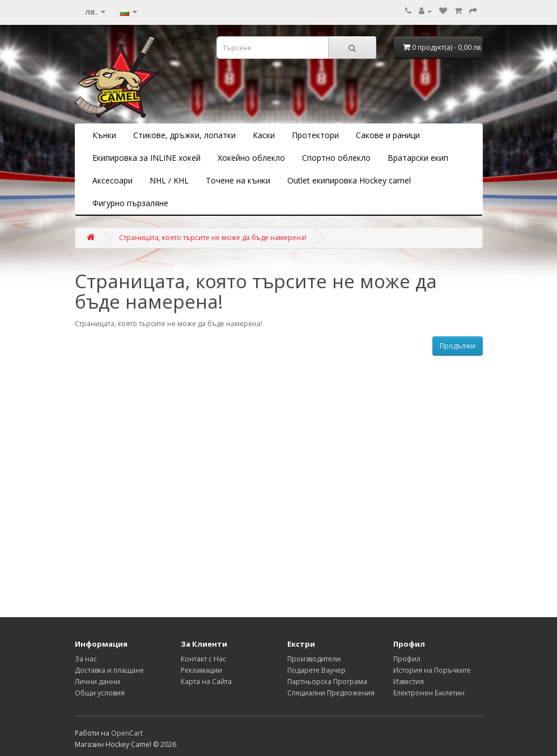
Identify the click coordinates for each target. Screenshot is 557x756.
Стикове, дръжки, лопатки (184, 135)
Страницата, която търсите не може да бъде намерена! (213, 238)
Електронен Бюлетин (429, 693)
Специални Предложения (331, 693)
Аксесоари (112, 180)
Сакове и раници (388, 135)
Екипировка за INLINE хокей (146, 158)
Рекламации (201, 670)
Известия (409, 682)
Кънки (104, 135)
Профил (407, 659)
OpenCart (127, 733)
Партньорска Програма (327, 682)
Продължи (458, 346)
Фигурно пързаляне (130, 203)
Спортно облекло (336, 158)
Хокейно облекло (251, 158)
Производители (314, 659)
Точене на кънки (238, 180)
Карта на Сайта (206, 682)
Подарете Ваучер (316, 670)
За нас (86, 659)
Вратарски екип (418, 158)
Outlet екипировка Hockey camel (349, 180)
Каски (264, 135)
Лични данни (97, 682)
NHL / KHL (169, 180)
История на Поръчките (432, 670)
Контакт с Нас (203, 659)
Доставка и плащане (109, 670)
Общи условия (100, 693)
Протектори (315, 135)
